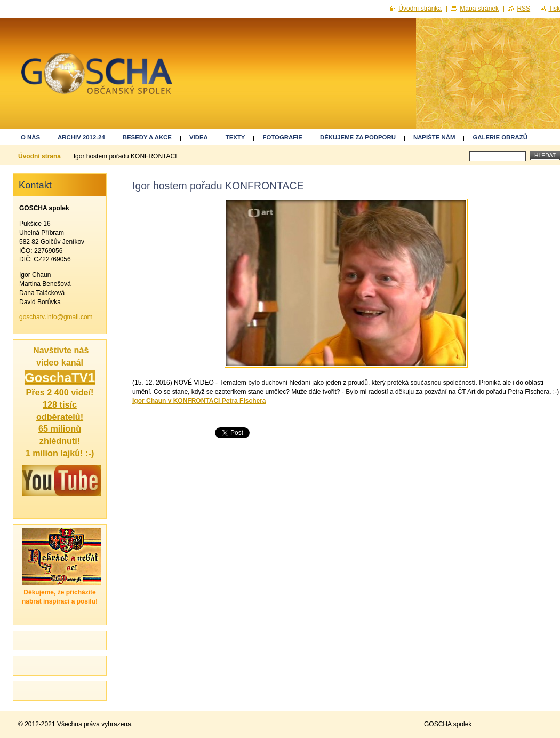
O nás (30, 137)
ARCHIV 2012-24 (81, 137)
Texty (235, 137)
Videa (199, 137)
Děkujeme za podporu (358, 137)
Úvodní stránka (420, 9)
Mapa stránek (479, 9)
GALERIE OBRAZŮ (500, 137)
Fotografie (282, 137)
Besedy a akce (147, 137)
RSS (523, 9)
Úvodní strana (39, 156)
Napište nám (434, 137)
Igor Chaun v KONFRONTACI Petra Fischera (199, 401)
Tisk (554, 9)
